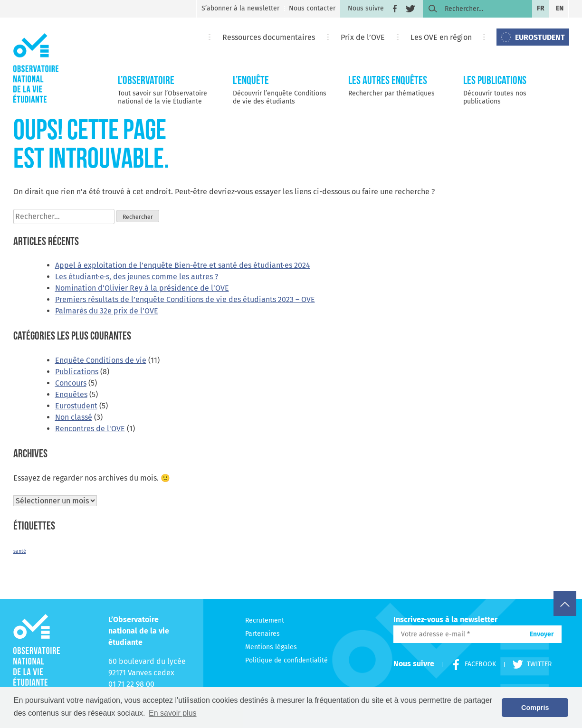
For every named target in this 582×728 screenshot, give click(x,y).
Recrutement (265, 620)
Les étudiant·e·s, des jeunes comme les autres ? (137, 277)
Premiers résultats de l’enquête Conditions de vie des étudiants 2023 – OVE (185, 299)
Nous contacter (312, 8)
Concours (71, 383)
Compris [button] (535, 708)
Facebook (470, 664)
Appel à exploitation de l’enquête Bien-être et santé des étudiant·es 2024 (183, 265)
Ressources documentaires (269, 37)
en (560, 8)
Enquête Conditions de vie (101, 360)
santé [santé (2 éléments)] (20, 551)
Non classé (74, 417)
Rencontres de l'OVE (90, 429)
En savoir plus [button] (173, 713)
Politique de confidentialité (286, 660)
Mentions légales (271, 647)
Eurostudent (76, 406)
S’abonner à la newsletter (240, 8)
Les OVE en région (441, 37)
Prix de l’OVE (363, 37)
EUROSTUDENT (540, 37)
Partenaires (262, 634)
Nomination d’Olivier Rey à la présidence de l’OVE (142, 288)
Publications (77, 372)
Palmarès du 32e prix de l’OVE (107, 311)
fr (541, 8)
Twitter (528, 664)
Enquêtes (71, 394)
